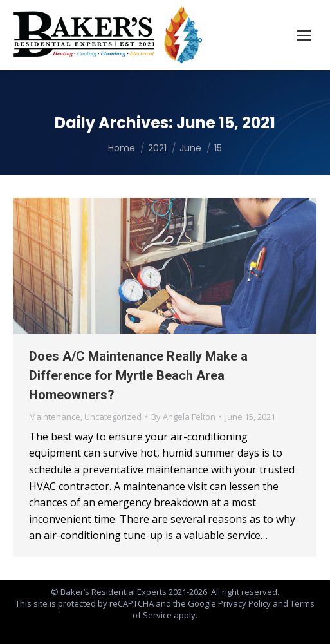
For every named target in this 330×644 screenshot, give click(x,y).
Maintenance (55, 417)
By (183, 417)
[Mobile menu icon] (304, 35)
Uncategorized (113, 417)
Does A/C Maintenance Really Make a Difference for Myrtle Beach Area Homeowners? (138, 375)
